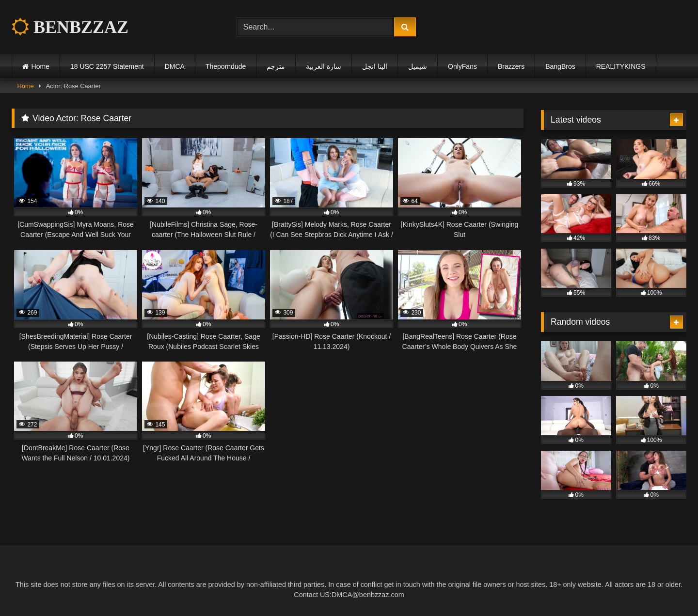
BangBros (560, 66)
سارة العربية (324, 66)
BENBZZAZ (70, 27)
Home (40, 66)
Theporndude (226, 66)
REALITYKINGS (621, 66)
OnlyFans (462, 66)
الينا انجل (375, 66)
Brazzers (511, 66)
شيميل (418, 66)
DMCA (175, 66)
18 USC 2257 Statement (107, 66)
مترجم (276, 66)
